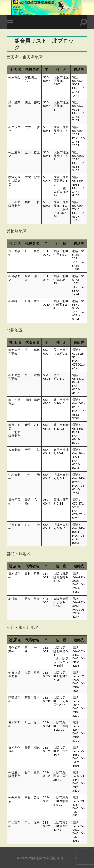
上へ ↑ (73, 858)
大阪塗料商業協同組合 (46, 858)
